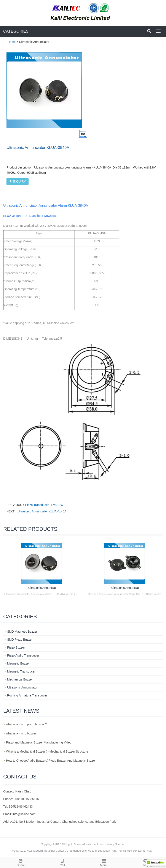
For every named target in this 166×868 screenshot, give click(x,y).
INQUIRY (18, 181)
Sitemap (120, 844)
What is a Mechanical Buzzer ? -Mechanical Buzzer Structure (47, 751)
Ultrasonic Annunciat (42, 588)
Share (21, 862)
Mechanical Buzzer (20, 679)
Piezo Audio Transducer (23, 655)
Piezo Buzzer (16, 647)
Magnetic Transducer (21, 671)
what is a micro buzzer (21, 733)
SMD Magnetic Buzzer (22, 632)
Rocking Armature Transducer (27, 695)
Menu (104, 862)
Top (145, 862)
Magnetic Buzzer (18, 663)
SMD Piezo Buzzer (20, 640)
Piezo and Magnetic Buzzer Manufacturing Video (39, 742)
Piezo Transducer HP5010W (44, 505)
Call (62, 862)
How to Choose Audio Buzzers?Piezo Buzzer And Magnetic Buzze (50, 761)
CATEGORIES (16, 31)
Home (12, 42)
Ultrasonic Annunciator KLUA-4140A (42, 511)
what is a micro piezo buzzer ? (26, 724)
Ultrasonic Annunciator (22, 687)
